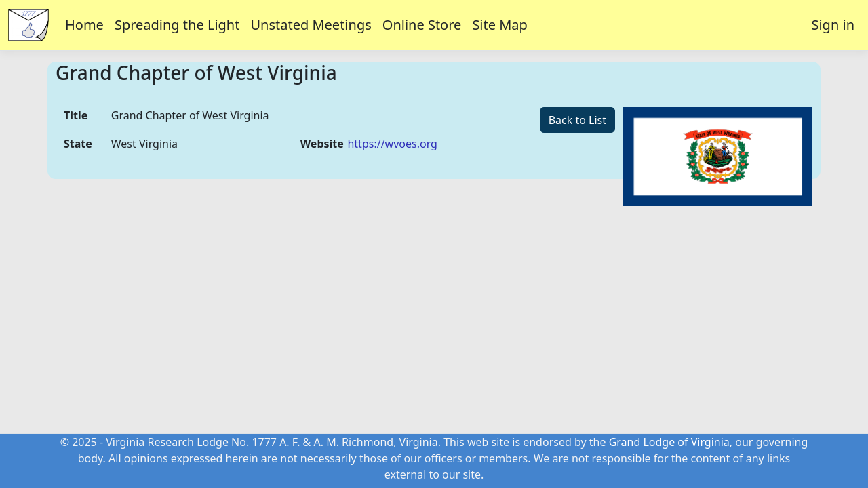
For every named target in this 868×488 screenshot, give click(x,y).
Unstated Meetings (311, 25)
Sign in (833, 25)
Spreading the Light (177, 25)
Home (84, 25)
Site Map (500, 25)
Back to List (577, 120)
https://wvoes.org (392, 144)
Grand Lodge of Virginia (669, 442)
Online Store (422, 25)
